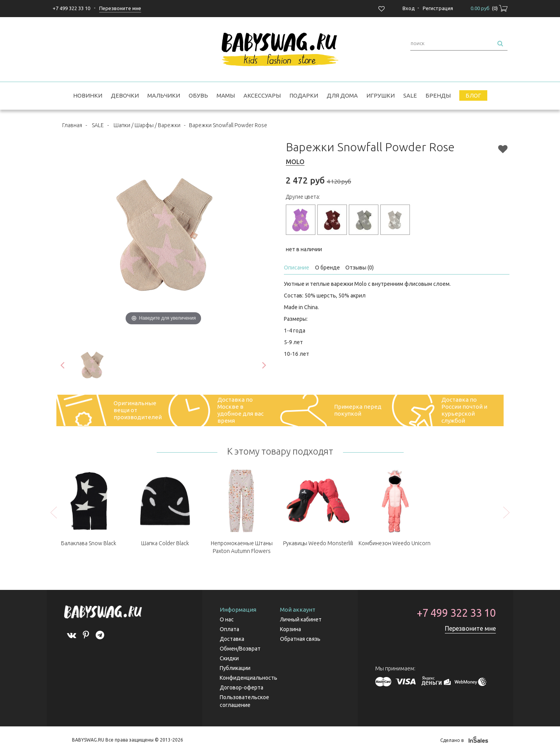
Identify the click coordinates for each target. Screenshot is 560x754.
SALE (410, 95)
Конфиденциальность (248, 678)
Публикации (235, 668)
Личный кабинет (301, 619)
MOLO (295, 162)
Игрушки (381, 95)
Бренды (438, 95)
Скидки (229, 658)
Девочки (125, 95)
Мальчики (164, 95)
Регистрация (438, 8)
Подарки (304, 95)
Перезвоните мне (470, 628)
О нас (227, 619)
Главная (72, 125)
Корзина (290, 629)
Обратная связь (300, 639)
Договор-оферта (241, 688)
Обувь (198, 95)
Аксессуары (262, 95)
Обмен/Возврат (240, 649)
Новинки (88, 95)
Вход (409, 8)
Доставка (232, 639)
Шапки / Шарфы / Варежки (147, 125)
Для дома (342, 95)
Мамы (226, 95)
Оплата (229, 629)
